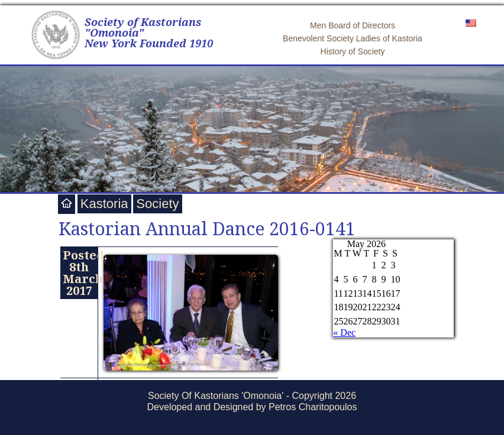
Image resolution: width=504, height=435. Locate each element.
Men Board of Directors (353, 25)
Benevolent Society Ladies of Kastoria (353, 38)
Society (157, 204)
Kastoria (104, 204)
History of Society (353, 51)
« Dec (344, 332)
